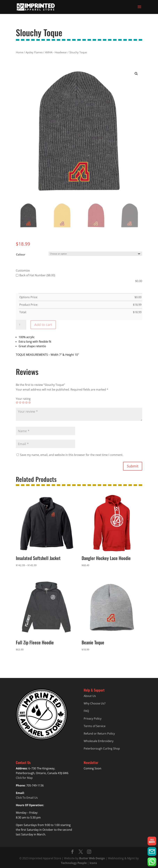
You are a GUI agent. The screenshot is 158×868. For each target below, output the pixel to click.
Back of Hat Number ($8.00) (35, 275)
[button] (136, 74)
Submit (133, 466)
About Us (90, 696)
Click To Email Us (27, 798)
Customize (23, 271)
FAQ (86, 711)
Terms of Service (95, 726)
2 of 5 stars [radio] (20, 402)
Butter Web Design (92, 858)
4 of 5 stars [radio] (26, 402)
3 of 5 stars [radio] (23, 402)
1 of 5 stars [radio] (17, 402)
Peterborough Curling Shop (102, 749)
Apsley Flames (34, 52)
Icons (93, 863)
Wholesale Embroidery (99, 741)
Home (19, 52)
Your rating (23, 399)
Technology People (74, 863)
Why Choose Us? (95, 703)
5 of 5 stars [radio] (30, 402)
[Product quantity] (21, 325)
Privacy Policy (93, 719)
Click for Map (24, 778)
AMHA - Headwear (56, 52)
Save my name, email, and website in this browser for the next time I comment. (72, 455)
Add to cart (43, 325)
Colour (21, 254)
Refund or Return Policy (99, 734)
